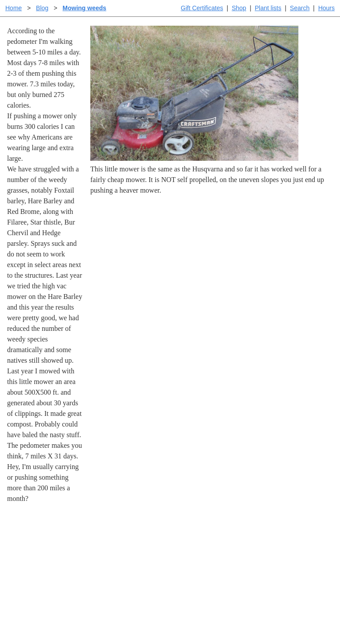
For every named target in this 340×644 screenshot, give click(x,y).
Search (300, 8)
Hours (326, 8)
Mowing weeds (84, 8)
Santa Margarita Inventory (292, 541)
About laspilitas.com (284, 570)
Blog (42, 8)
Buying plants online (201, 556)
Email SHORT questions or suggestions (116, 615)
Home (14, 8)
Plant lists (268, 8)
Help (179, 541)
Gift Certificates (202, 8)
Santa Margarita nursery (289, 556)
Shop (239, 8)
